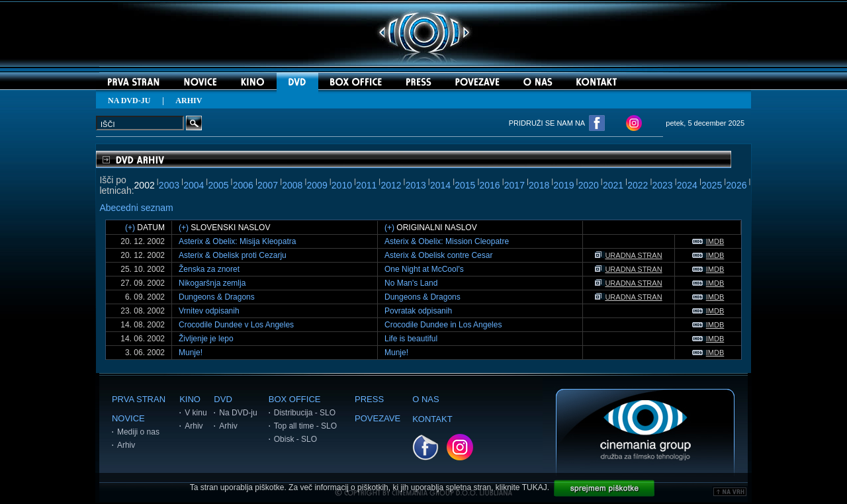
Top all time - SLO (305, 426)
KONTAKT (432, 419)
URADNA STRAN (628, 255)
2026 (736, 185)
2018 (539, 185)
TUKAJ (535, 487)
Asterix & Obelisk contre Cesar (438, 255)
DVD (223, 399)
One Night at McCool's (424, 269)
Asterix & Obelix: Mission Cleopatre (447, 241)
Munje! (191, 353)
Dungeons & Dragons (217, 297)
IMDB (708, 241)
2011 (366, 185)
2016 (490, 185)
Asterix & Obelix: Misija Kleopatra (237, 241)
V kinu (196, 413)
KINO (190, 399)
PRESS (369, 399)
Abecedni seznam (136, 208)
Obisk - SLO (295, 439)
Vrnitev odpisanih (209, 311)
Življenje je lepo (206, 339)
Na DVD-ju (238, 413)
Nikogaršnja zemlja (212, 283)
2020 (589, 185)
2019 (563, 185)
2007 (268, 185)
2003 (169, 185)
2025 (712, 185)
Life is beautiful (411, 339)
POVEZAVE (378, 418)
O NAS (425, 399)
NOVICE (128, 418)
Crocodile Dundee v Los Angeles (236, 325)
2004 (194, 185)
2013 (416, 185)
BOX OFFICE (295, 399)
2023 (662, 185)
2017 (514, 185)
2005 (218, 185)
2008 (292, 185)
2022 (638, 185)
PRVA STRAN (139, 399)
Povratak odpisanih (418, 311)
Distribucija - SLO (305, 413)
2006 (243, 185)
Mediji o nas (138, 432)
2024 (687, 185)
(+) (130, 228)
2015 (465, 185)
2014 (440, 185)
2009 (317, 185)
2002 (145, 185)
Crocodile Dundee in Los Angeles (443, 325)
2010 (342, 185)
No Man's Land (411, 283)
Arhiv (126, 445)
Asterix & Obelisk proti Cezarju (233, 255)
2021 (613, 185)
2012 (391, 185)
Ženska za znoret (209, 269)
